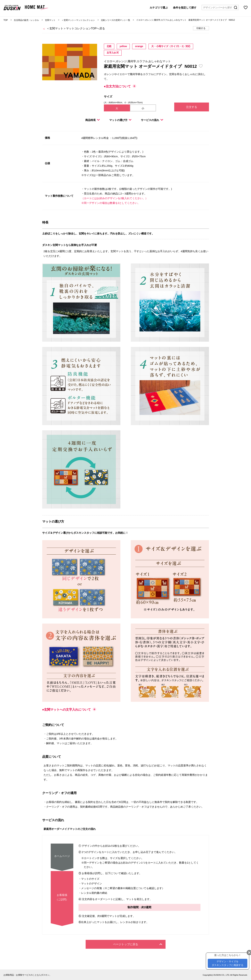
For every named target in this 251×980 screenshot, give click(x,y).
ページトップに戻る (138, 944)
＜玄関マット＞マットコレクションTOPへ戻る (76, 28)
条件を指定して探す (185, 7)
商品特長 (92, 120)
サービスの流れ (152, 120)
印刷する (201, 28)
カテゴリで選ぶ (159, 7)
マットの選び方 (120, 120)
